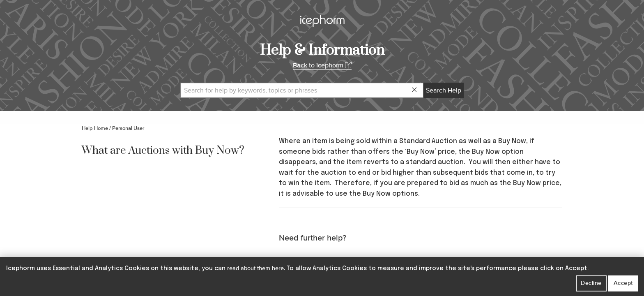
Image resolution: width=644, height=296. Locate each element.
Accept (623, 283)
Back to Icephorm (322, 65)
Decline (591, 283)
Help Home (95, 128)
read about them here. (256, 268)
